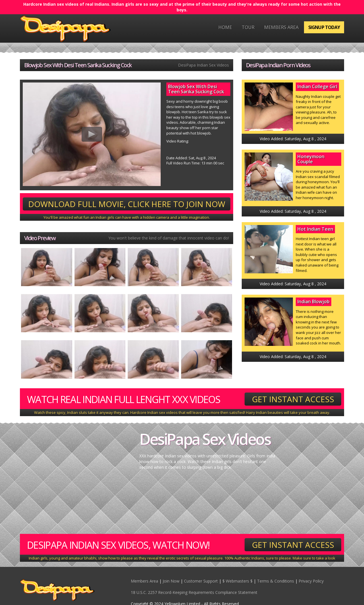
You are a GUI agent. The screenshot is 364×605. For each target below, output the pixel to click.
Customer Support (201, 581)
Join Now (171, 581)
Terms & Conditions (276, 581)
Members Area (281, 27)
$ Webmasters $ (237, 581)
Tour (248, 27)
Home (225, 27)
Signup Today (324, 27)
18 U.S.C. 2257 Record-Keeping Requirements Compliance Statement (194, 592)
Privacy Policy (311, 581)
